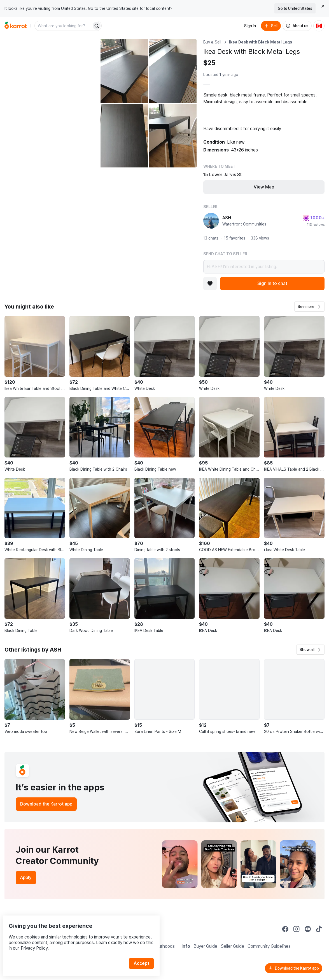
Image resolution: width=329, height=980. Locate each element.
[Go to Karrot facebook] (285, 929)
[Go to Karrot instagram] (297, 929)
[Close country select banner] (323, 6)
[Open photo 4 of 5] (124, 136)
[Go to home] (16, 26)
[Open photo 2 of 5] (124, 71)
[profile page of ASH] (211, 221)
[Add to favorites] (210, 284)
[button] (309, 307)
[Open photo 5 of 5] (173, 136)
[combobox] (64, 26)
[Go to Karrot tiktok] (319, 929)
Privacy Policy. (75, 937)
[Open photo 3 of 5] (173, 71)
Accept (144, 952)
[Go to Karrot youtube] (308, 929)
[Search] (97, 26)
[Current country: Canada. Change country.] (319, 26)
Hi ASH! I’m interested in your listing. (264, 267)
